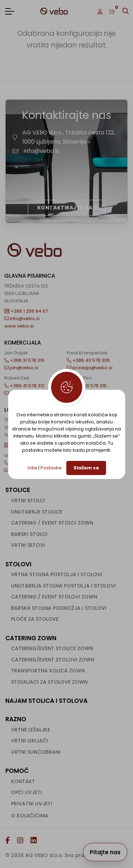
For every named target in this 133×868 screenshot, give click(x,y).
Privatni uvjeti (32, 804)
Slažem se (86, 468)
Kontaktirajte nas (67, 208)
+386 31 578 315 (87, 386)
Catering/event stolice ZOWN (52, 648)
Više (32, 468)
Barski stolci (29, 534)
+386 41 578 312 (24, 386)
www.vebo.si (19, 326)
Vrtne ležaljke (31, 730)
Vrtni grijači (29, 741)
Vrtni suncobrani (36, 752)
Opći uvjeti (26, 792)
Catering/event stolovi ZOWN (53, 660)
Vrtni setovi (28, 545)
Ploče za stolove (35, 619)
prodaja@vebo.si (90, 368)
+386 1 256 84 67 (26, 311)
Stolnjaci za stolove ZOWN (49, 682)
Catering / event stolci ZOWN (52, 523)
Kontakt (23, 781)
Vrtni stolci (28, 500)
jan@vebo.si (21, 368)
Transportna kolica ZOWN (48, 671)
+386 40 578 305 (88, 360)
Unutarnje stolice (37, 512)
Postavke (51, 468)
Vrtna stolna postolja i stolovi (57, 574)
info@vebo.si (41, 151)
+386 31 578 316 (24, 360)
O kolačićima (30, 816)
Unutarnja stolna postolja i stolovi (63, 586)
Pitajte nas (105, 852)
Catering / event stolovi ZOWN (54, 597)
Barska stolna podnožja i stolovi (59, 608)
